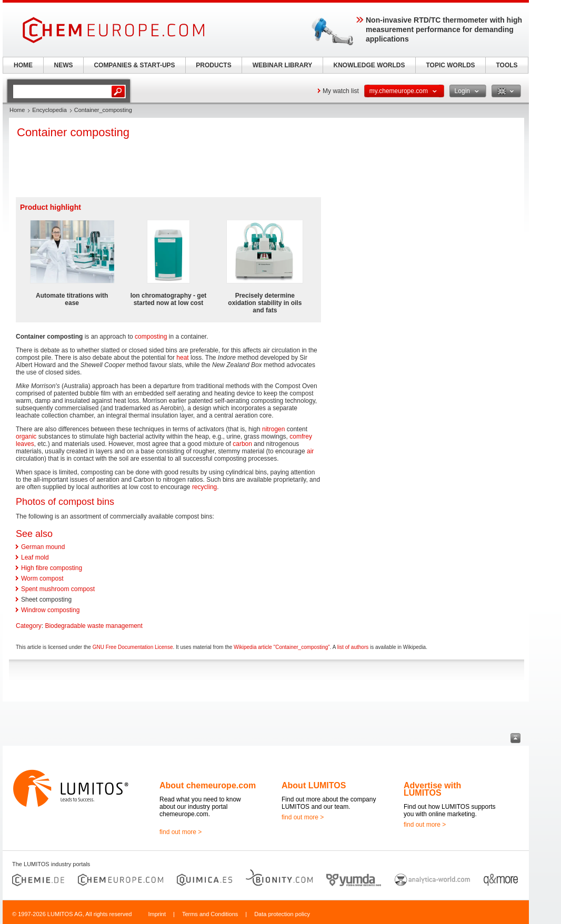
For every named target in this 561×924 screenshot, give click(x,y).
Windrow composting (50, 610)
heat (182, 358)
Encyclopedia (49, 110)
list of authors (353, 647)
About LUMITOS (314, 785)
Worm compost (42, 578)
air (310, 451)
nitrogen (273, 429)
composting (151, 337)
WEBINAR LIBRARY (283, 65)
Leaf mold (35, 557)
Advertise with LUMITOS (432, 789)
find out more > (181, 832)
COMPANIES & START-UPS (134, 65)
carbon (242, 444)
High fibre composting (52, 568)
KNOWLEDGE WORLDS (369, 65)
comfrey (301, 436)
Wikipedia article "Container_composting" (282, 647)
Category (29, 626)
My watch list (341, 91)
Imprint (157, 914)
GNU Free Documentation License (133, 647)
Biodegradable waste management (93, 626)
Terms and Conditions (210, 914)
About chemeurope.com (208, 785)
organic (26, 436)
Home (17, 110)
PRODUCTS (213, 65)
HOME (23, 65)
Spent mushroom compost (58, 589)
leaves (25, 444)
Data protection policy (282, 914)
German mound (43, 547)
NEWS (64, 65)
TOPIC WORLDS (450, 65)
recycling (204, 487)
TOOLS (507, 65)
